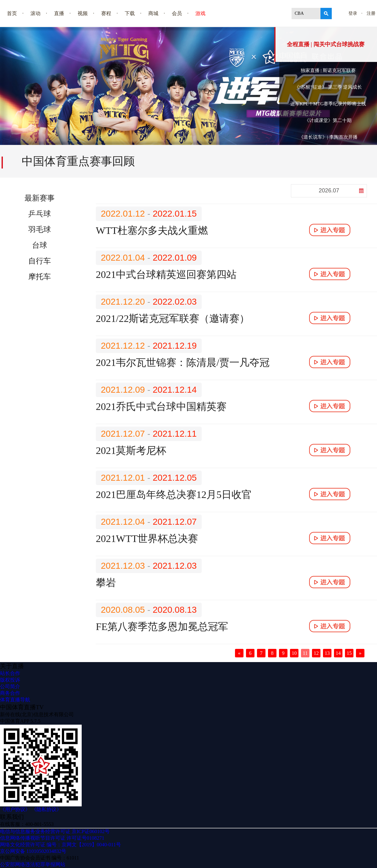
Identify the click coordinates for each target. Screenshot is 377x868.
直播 (59, 13)
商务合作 (10, 693)
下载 (130, 13)
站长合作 (10, 673)
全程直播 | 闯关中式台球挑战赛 (326, 44)
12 (316, 653)
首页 (12, 13)
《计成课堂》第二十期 (328, 120)
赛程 (106, 13)
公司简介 (10, 686)
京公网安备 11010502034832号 (33, 851)
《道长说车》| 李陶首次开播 (328, 137)
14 (338, 653)
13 (327, 653)
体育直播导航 (15, 700)
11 (305, 653)
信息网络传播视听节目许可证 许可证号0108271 (52, 838)
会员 (177, 13)
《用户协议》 (15, 809)
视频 (83, 13)
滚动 (36, 13)
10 (294, 653)
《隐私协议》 (46, 809)
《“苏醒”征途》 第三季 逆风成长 (328, 87)
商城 (153, 13)
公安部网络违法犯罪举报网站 (33, 864)
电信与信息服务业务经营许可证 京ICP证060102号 (55, 831)
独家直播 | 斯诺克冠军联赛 (328, 70)
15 (349, 653)
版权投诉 (10, 680)
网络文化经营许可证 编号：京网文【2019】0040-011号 (60, 845)
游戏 (200, 13)
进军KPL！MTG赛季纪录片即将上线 (328, 104)
